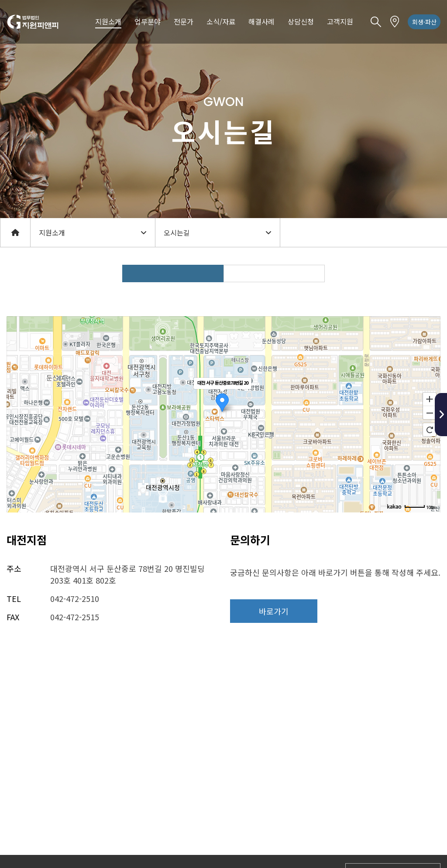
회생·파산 (424, 22)
